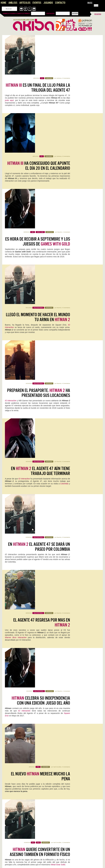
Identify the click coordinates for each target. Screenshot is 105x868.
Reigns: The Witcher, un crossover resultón (21, 765)
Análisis (13, 3)
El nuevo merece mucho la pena (40, 403)
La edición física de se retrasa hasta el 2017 (44, 522)
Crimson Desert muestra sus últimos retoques (71, 845)
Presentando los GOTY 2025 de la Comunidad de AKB (75, 857)
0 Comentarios (66, 39)
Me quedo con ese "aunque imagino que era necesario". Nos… (25, 834)
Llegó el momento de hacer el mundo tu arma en (38, 167)
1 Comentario (66, 118)
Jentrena (59, 39)
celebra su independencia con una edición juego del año (41, 364)
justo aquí (9, 61)
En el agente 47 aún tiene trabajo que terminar (40, 245)
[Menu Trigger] (96, 5)
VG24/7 (29, 532)
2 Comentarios (66, 433)
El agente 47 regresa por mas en (42, 324)
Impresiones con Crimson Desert (16, 800)
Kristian (70, 627)
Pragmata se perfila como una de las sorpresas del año (25, 818)
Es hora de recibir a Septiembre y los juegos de (38, 127)
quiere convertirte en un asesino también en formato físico (40, 443)
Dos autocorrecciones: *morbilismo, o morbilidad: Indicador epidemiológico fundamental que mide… (26, 864)
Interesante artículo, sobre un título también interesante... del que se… (27, 804)
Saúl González (57, 394)
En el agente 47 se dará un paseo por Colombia (39, 285)
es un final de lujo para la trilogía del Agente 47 (38, 48)
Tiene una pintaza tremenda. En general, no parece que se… (77, 847)
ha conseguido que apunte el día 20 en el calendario (39, 88)
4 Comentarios (66, 197)
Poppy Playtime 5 (16, 733)
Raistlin (60, 473)
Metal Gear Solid (58, 455)
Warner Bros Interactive (16, 339)
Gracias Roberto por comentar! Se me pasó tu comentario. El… (76, 807)
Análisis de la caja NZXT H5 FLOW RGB (18, 772)
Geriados (32, 737)
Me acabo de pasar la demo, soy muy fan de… (72, 833)
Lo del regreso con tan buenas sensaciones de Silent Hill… (76, 860)
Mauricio (60, 118)
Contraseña (50, 14)
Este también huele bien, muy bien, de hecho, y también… (26, 847)
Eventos (37, 3)
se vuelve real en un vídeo (46, 561)
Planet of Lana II (66, 697)
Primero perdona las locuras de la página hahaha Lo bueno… (27, 820)
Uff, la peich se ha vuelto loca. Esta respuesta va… (73, 820)
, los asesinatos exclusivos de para (41, 482)
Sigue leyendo (11, 636)
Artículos (25, 3)
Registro (98, 14)
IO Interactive (11, 214)
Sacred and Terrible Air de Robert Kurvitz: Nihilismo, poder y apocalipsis (26, 858)
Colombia (64, 258)
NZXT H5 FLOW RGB (16, 623)
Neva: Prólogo (14, 697)
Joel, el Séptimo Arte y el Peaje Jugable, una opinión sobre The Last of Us (76, 802)
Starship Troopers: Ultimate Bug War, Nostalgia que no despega (28, 780)
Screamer (11, 661)
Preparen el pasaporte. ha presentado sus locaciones (39, 206)
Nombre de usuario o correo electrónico (16, 14)
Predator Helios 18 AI (69, 733)
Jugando (48, 3)
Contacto (60, 3)
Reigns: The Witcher (68, 623)
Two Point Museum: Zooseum (74, 661)
